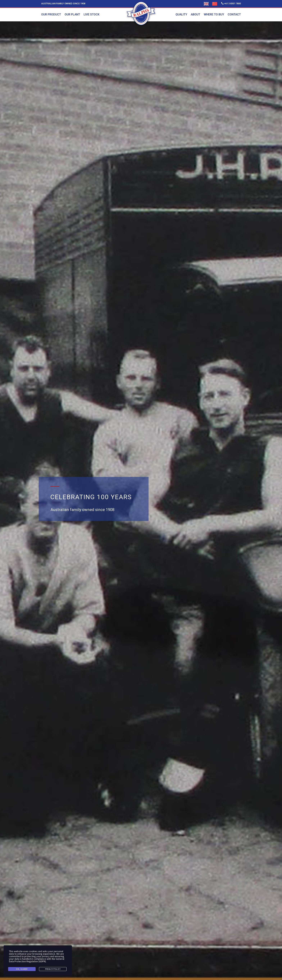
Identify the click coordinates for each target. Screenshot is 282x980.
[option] (216, 4)
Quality (181, 14)
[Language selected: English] (212, 4)
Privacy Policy (53, 969)
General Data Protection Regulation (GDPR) (37, 960)
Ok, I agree (22, 969)
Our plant (72, 14)
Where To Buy (214, 14)
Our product (51, 14)
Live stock (92, 14)
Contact (234, 14)
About (195, 14)
